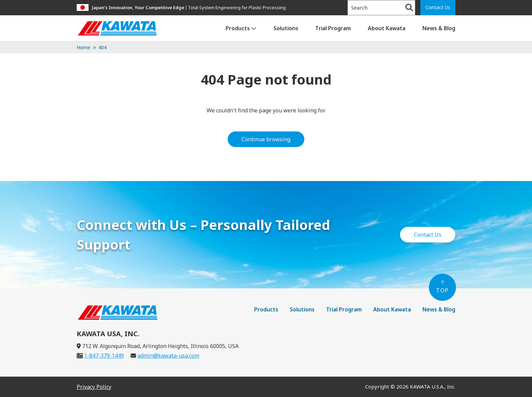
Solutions (286, 28)
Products (238, 28)
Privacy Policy (94, 387)
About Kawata (387, 28)
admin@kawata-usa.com (168, 356)
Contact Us (438, 7)
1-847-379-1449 (104, 356)
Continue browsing (266, 139)
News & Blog (439, 28)
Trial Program (333, 28)
